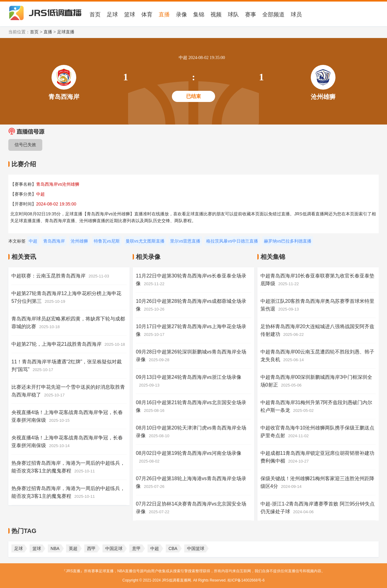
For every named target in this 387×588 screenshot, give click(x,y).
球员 (296, 15)
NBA (55, 548)
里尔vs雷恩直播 (185, 241)
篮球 (130, 15)
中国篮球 (196, 548)
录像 (181, 15)
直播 (164, 15)
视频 (216, 15)
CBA (173, 548)
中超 (33, 241)
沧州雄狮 (79, 241)
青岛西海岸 (54, 241)
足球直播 (66, 32)
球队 (233, 15)
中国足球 (114, 548)
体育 (147, 15)
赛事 (251, 15)
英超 (73, 548)
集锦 (199, 15)
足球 (112, 15)
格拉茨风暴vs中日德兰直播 (232, 241)
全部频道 (273, 15)
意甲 (136, 548)
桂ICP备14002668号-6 (246, 580)
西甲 (91, 548)
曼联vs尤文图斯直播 (145, 241)
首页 (95, 15)
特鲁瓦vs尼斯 (107, 241)
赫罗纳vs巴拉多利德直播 (288, 241)
